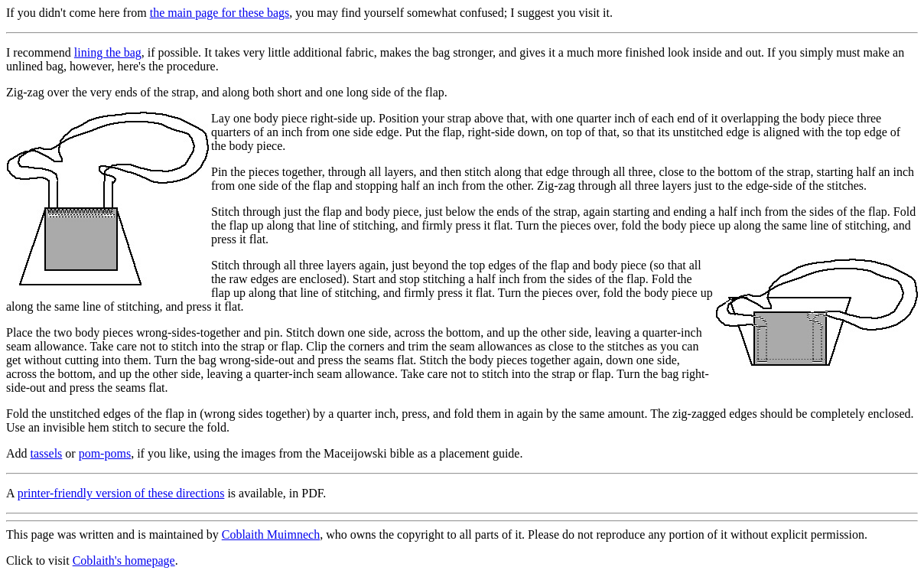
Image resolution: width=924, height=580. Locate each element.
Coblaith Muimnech (271, 534)
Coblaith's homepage (124, 560)
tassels (47, 453)
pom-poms (105, 453)
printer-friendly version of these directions (121, 493)
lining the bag (108, 52)
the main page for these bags (220, 13)
